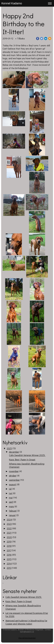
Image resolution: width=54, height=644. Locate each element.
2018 (9, 546)
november (14, 471)
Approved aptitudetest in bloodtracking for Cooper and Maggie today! (26, 622)
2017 (9, 550)
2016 (9, 555)
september (14, 480)
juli (10, 489)
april (11, 502)
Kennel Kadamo (12, 3)
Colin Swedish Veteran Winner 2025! (27, 455)
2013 (9, 568)
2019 (9, 541)
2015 (9, 559)
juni (11, 493)
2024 (9, 519)
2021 (9, 533)
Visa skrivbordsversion (27, 638)
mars (11, 506)
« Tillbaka (20, 38)
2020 (9, 537)
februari (13, 511)
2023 (9, 524)
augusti (13, 484)
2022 (9, 528)
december (14, 452)
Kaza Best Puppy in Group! (22, 459)
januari (12, 515)
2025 (9, 448)
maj (11, 498)
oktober (13, 476)
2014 (9, 563)
